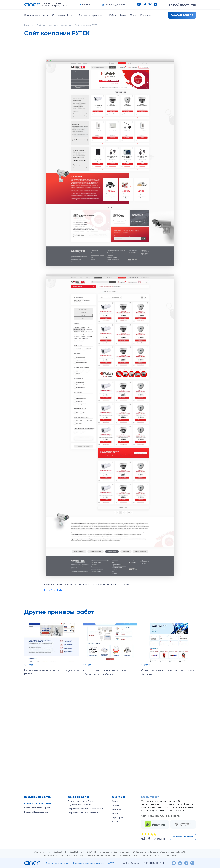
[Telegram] (144, 4)
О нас (133, 15)
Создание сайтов (62, 15)
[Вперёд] (194, 610)
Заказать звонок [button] (182, 15)
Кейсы (113, 15)
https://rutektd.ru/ (54, 590)
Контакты (146, 15)
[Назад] (188, 610)
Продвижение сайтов (36, 15)
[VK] (150, 4)
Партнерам (118, 817)
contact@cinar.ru (131, 863)
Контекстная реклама (91, 15)
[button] (84, 5)
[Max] (156, 4)
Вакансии (117, 809)
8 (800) (182, 5)
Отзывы (116, 805)
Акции (123, 15)
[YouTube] (139, 4)
